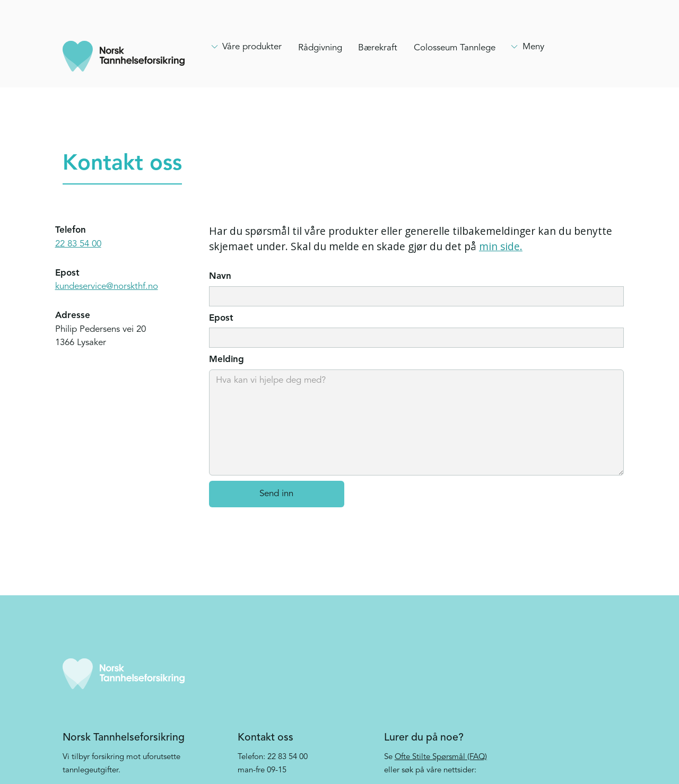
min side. (501, 246)
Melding (227, 360)
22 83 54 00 (78, 244)
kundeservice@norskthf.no (107, 287)
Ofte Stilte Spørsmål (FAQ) (441, 757)
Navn (220, 276)
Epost (221, 318)
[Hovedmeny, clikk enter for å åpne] (246, 47)
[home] (124, 56)
